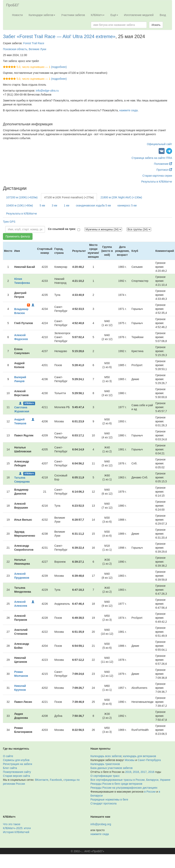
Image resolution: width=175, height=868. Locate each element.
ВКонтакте (42, 780)
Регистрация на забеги (18, 764)
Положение (163, 164)
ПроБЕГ (13, 5)
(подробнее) (59, 67)
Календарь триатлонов (105, 764)
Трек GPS (9, 222)
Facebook (56, 780)
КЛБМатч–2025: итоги (17, 828)
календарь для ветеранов (140, 756)
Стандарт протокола (103, 803)
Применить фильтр (18, 236)
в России (150, 792)
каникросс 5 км (127, 205)
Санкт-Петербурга (149, 760)
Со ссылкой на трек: (62, 229)
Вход (163, 15)
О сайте (8, 756)
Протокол (164, 170)
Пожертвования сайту (17, 772)
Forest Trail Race (34, 43)
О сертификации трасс (105, 776)
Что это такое (12, 824)
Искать (156, 25)
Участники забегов (73, 15)
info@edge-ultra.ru (47, 91)
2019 (128, 772)
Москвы (130, 760)
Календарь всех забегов (106, 756)
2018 (136, 772)
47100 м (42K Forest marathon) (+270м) (69, 197)
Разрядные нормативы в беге (109, 800)
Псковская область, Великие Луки (25, 49)
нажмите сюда (128, 110)
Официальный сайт (159, 144)
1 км (67, 205)
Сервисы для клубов (16, 760)
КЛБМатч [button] (98, 15)
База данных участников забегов (112, 768)
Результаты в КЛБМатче (157, 182)
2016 (151, 772)
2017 (144, 772)
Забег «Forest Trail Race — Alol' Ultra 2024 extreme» (59, 36)
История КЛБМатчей (16, 832)
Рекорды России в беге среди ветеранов (116, 784)
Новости (17, 15)
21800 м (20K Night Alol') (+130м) (121, 197)
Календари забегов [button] (42, 15)
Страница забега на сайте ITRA (152, 158)
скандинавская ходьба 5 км (93, 205)
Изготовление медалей (139, 15)
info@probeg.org (101, 824)
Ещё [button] (114, 15)
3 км (54, 205)
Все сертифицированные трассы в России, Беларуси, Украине (130, 780)
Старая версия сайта (16, 776)
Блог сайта (10, 768)
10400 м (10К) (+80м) (20, 205)
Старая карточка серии (157, 176)
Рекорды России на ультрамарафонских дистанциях (124, 788)
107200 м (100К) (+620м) (22, 197)
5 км (42, 205)
